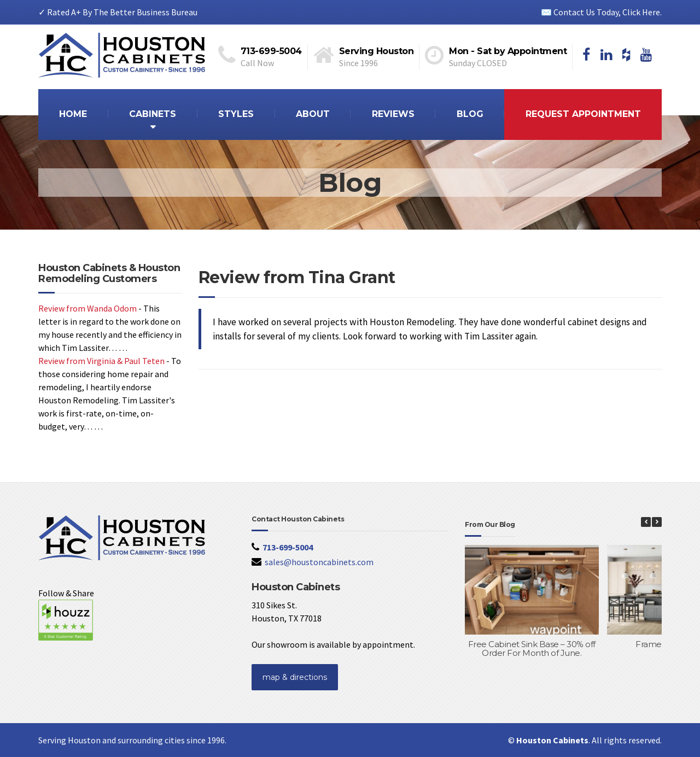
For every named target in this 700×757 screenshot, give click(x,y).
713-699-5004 (288, 547)
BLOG (470, 114)
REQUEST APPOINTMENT (583, 114)
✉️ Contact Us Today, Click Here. (601, 12)
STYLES (236, 114)
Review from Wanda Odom (87, 308)
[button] (657, 522)
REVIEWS (393, 114)
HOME (73, 114)
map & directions (295, 677)
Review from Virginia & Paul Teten (101, 361)
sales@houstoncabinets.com (319, 562)
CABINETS (153, 114)
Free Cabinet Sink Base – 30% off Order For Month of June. (532, 649)
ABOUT (313, 114)
